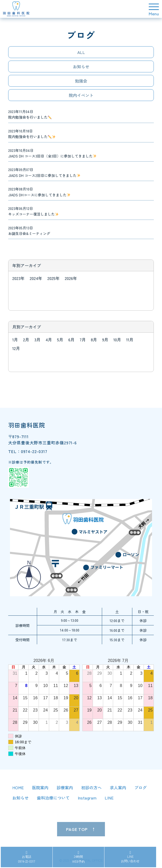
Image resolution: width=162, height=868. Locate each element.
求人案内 (118, 787)
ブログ (141, 787)
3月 (37, 340)
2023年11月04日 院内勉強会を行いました (30, 114)
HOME (18, 787)
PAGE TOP (77, 829)
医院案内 (40, 787)
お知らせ (81, 66)
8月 (94, 340)
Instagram (87, 798)
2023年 (18, 278)
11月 (130, 340)
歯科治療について (53, 798)
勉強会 (81, 81)
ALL (81, 52)
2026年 (71, 278)
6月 (71, 340)
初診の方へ (91, 787)
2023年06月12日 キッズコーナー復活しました (33, 211)
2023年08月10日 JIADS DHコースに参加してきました (39, 192)
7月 (83, 340)
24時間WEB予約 (78, 857)
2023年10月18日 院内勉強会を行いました (32, 134)
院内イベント (81, 95)
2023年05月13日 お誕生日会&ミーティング (29, 231)
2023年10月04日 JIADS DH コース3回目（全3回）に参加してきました (52, 153)
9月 (105, 340)
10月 (117, 340)
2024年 (36, 278)
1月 (15, 340)
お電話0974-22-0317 (26, 857)
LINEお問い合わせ (130, 857)
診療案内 (65, 787)
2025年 (53, 278)
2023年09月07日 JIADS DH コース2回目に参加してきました (44, 172)
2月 (26, 340)
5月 (60, 340)
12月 (16, 348)
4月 (49, 340)
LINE (109, 798)
